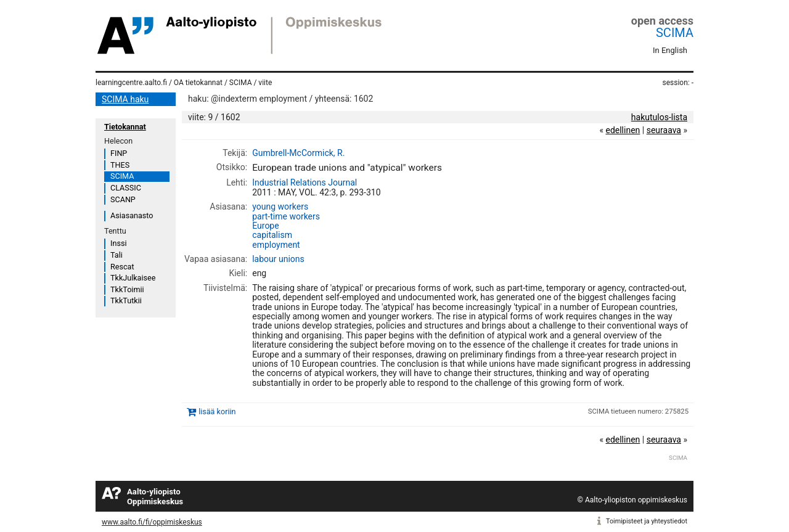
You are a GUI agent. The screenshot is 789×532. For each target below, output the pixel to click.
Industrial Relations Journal (305, 182)
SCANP (123, 199)
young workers (280, 207)
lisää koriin (217, 411)
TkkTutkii (126, 301)
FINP (119, 153)
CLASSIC (126, 188)
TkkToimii (127, 289)
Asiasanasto (132, 215)
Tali (117, 255)
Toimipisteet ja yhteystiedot (647, 521)
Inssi (118, 243)
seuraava (664, 130)
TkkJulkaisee (133, 278)
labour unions (278, 259)
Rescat (122, 267)
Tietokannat (125, 127)
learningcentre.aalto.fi (131, 83)
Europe (265, 226)
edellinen (623, 130)
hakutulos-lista (659, 117)
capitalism (272, 235)
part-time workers (286, 216)
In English (670, 50)
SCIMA (675, 33)
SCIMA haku (125, 99)
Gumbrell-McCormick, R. (298, 153)
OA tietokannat (198, 83)
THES (120, 165)
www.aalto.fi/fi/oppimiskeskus (152, 522)
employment (276, 245)
